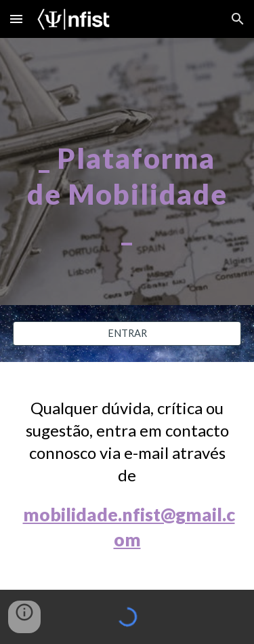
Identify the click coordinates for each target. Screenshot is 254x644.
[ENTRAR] (127, 334)
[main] (127, 172)
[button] (16, 19)
